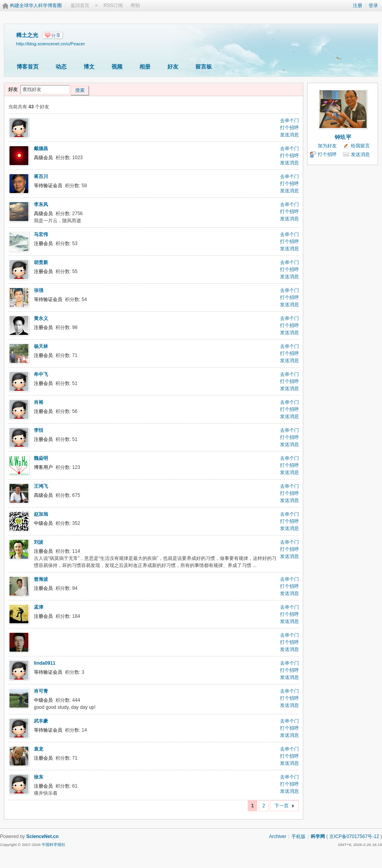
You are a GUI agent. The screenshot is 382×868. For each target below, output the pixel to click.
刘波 (39, 542)
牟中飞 (41, 374)
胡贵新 (41, 262)
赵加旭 (41, 514)
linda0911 (45, 663)
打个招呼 (289, 128)
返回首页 (80, 6)
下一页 (282, 806)
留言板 (204, 67)
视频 (117, 67)
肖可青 (41, 691)
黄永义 (41, 318)
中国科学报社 (54, 845)
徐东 (39, 777)
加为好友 (327, 146)
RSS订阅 (113, 6)
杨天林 (41, 346)
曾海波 (41, 579)
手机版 (299, 836)
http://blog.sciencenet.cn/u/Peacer (51, 44)
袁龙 (39, 749)
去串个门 (289, 121)
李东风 (41, 204)
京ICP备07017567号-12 (354, 836)
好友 (173, 67)
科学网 (318, 836)
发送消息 (289, 135)
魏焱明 (41, 458)
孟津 (39, 607)
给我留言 (360, 146)
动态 (61, 67)
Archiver (278, 836)
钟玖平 (343, 137)
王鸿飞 (41, 486)
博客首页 (28, 67)
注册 (358, 6)
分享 (56, 35)
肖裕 (39, 402)
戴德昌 (41, 149)
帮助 (135, 6)
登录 (373, 6)
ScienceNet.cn (43, 836)
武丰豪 (41, 721)
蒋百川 (41, 177)
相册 (145, 67)
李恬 (39, 430)
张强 (39, 290)
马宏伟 (41, 234)
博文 (89, 67)
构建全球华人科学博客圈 (36, 6)
